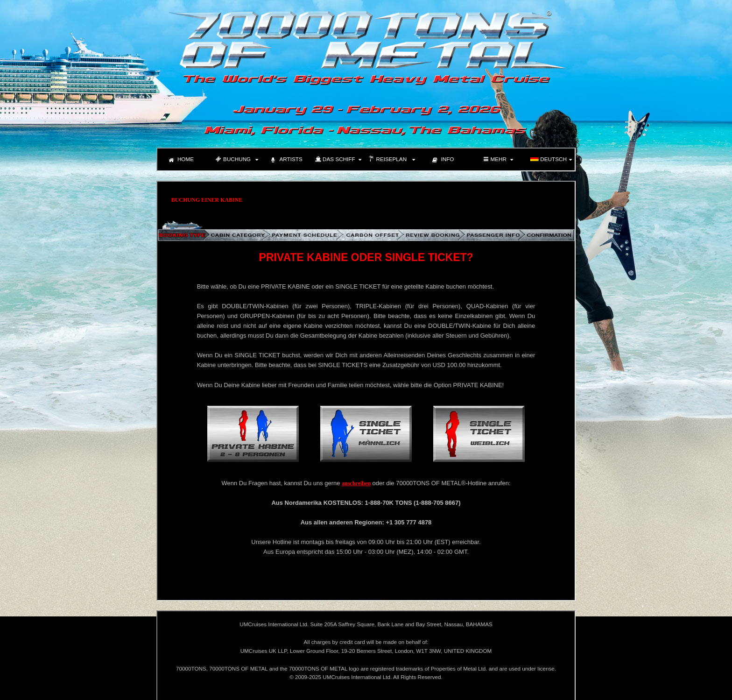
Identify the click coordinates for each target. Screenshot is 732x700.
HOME (181, 160)
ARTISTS (287, 160)
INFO (443, 160)
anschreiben (356, 483)
